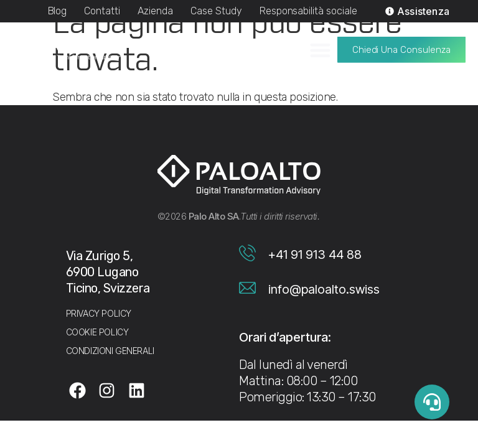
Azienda (155, 11)
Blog (58, 11)
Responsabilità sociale (308, 11)
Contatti (102, 11)
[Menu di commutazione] (320, 46)
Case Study (216, 11)
